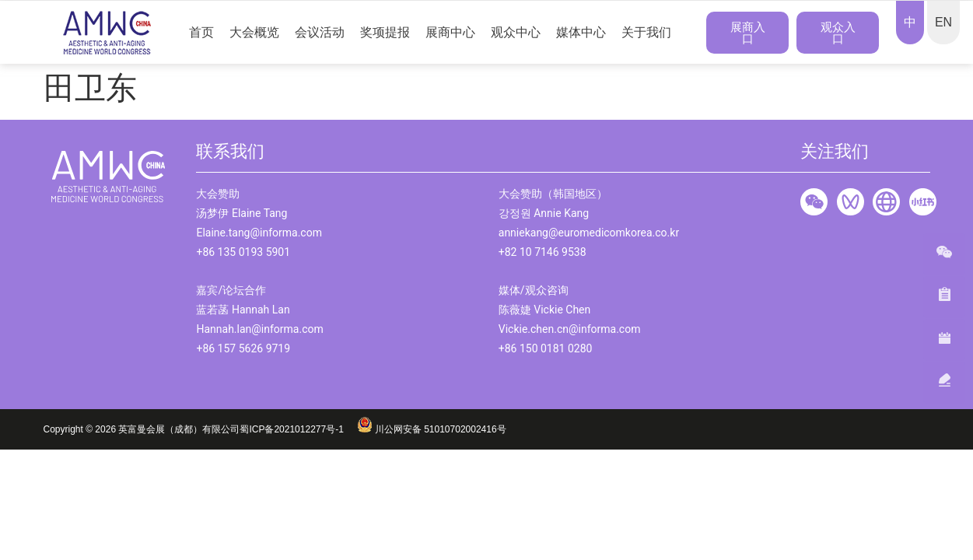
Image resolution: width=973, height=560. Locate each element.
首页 (201, 32)
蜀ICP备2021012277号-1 (298, 429)
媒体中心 (581, 32)
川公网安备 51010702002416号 (432, 429)
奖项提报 (385, 32)
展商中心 (450, 32)
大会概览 (254, 32)
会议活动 (320, 32)
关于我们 (646, 32)
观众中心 (516, 32)
